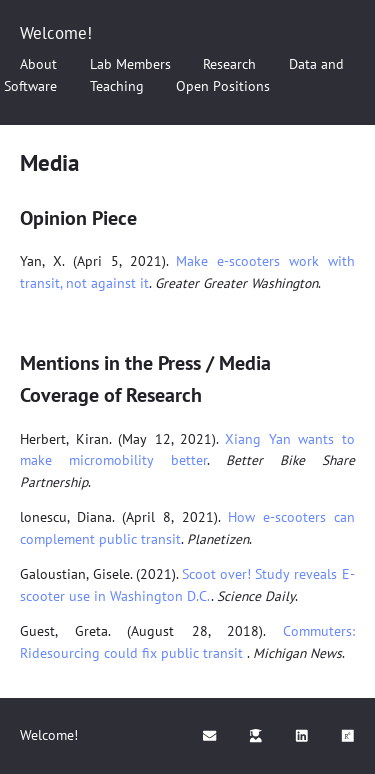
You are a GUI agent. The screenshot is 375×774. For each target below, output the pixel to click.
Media (49, 162)
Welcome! (56, 33)
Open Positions (223, 86)
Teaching (117, 86)
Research (229, 64)
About (38, 64)
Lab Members (130, 64)
